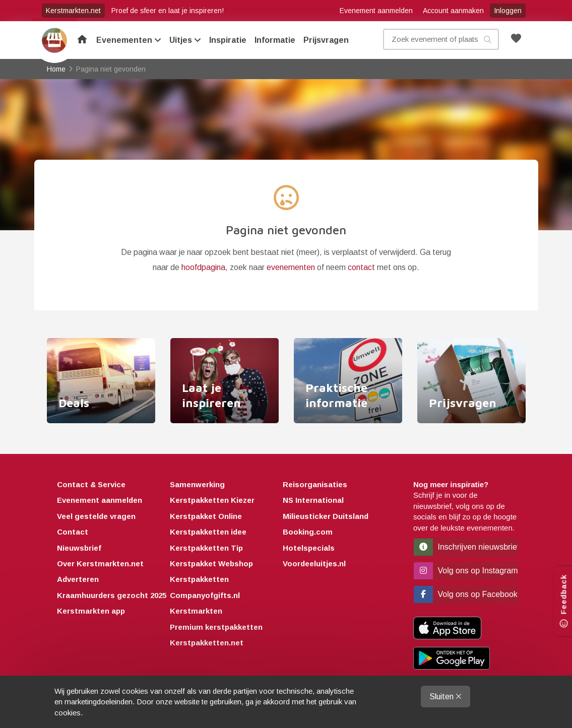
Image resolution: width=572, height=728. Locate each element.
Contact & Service (91, 484)
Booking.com (308, 532)
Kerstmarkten (196, 611)
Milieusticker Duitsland (326, 516)
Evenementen (129, 40)
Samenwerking (197, 484)
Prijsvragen (326, 40)
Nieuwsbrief (79, 548)
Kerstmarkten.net (73, 11)
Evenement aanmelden (376, 11)
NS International (313, 500)
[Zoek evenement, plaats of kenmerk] (441, 39)
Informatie (275, 40)
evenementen (291, 267)
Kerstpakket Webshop (211, 564)
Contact (73, 532)
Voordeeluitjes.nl (314, 564)
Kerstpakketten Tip (206, 548)
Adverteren (78, 579)
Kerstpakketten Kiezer (212, 500)
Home (54, 40)
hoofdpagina (203, 267)
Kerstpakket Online (206, 516)
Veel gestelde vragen (96, 516)
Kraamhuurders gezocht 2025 (112, 595)
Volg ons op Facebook (466, 594)
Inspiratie (228, 40)
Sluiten (446, 697)
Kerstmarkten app (91, 611)
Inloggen (508, 11)
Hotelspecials (309, 548)
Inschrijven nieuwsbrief (466, 547)
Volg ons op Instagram (466, 571)
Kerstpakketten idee (208, 532)
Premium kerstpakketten (216, 627)
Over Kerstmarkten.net (100, 564)
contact (361, 267)
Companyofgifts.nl (205, 595)
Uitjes (185, 40)
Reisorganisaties (315, 484)
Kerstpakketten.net (207, 643)
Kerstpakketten (199, 579)
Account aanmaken (453, 11)
